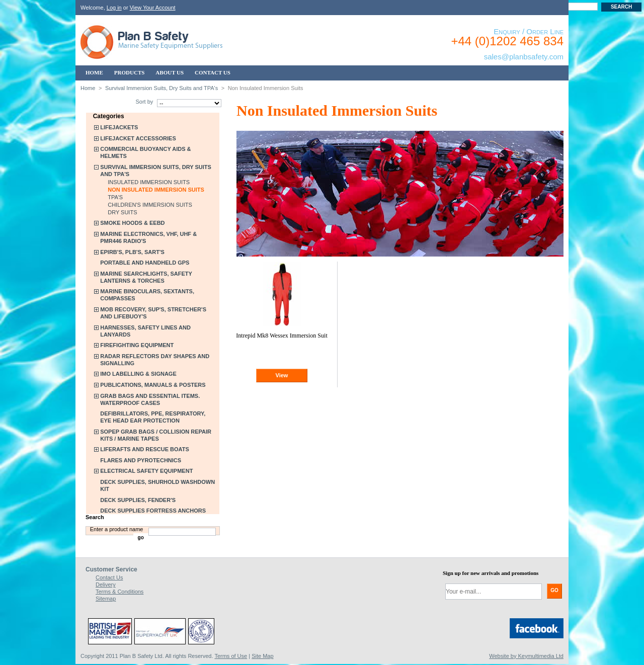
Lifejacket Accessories (138, 138)
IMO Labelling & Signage (138, 374)
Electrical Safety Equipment (146, 471)
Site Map (262, 656)
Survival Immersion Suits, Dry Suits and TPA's (162, 88)
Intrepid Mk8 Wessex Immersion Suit (282, 336)
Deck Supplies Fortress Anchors (153, 511)
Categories (109, 116)
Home (88, 88)
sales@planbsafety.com (524, 57)
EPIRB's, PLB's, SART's (132, 252)
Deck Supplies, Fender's (138, 500)
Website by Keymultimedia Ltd (526, 656)
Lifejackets (119, 127)
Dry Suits (122, 212)
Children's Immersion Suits (150, 205)
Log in (114, 8)
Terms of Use (231, 656)
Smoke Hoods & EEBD (132, 223)
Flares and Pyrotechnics (141, 460)
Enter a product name (117, 529)
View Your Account (153, 8)
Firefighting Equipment (137, 345)
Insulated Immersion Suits (149, 182)
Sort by (144, 102)
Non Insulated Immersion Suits (156, 190)
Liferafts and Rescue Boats (145, 449)
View (282, 375)
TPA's (115, 197)
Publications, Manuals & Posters (153, 385)
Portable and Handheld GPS (145, 263)
